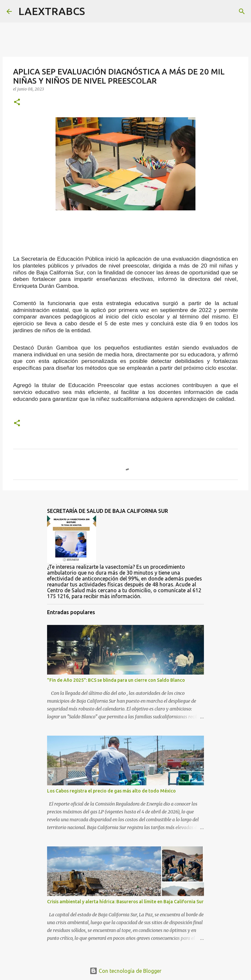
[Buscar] (94, 11)
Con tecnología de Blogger (125, 971)
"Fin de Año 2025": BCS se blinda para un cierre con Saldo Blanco (116, 680)
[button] (17, 102)
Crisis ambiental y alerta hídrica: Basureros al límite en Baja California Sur (125, 902)
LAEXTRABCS (52, 11)
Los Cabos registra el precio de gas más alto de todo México (111, 791)
